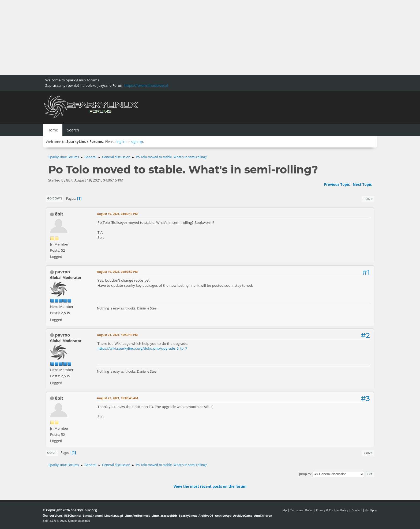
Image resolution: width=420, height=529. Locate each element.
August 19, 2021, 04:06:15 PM (117, 214)
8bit (59, 214)
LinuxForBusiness (137, 515)
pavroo (62, 272)
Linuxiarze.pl (114, 515)
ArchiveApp (223, 515)
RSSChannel (73, 515)
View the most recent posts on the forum (210, 486)
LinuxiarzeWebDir (164, 515)
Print (368, 199)
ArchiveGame (243, 515)
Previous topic (337, 184)
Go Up (52, 453)
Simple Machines (79, 521)
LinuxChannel (93, 515)
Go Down (55, 198)
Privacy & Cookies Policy (332, 510)
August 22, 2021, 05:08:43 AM (117, 398)
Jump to (305, 474)
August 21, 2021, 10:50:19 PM (117, 335)
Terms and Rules (301, 510)
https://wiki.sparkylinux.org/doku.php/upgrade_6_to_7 (142, 348)
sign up (137, 142)
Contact (357, 510)
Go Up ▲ (371, 510)
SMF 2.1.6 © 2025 (54, 521)
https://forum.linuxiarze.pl (146, 85)
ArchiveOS (206, 515)
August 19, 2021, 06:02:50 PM (117, 272)
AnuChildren (263, 515)
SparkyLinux (188, 515)
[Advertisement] (161, 37)
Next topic (362, 184)
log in (121, 142)
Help (284, 510)
